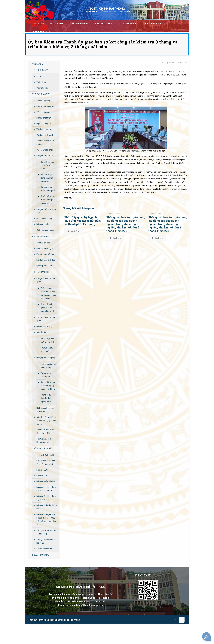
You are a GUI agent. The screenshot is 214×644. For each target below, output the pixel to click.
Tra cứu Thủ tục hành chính (46, 319)
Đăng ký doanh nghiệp (46, 358)
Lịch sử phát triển (44, 118)
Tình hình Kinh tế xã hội (46, 455)
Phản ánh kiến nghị (44, 248)
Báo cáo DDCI (42, 470)
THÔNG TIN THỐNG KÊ (42, 449)
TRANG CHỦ (38, 64)
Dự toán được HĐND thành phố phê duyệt (48, 178)
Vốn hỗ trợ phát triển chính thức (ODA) (45, 431)
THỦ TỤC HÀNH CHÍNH (42, 272)
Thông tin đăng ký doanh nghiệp (48, 366)
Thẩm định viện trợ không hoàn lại (44, 441)
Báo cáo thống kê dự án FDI (47, 507)
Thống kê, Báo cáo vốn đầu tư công (46, 532)
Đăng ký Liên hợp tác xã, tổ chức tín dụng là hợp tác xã (47, 421)
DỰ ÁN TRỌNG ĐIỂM (41, 555)
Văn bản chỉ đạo (43, 243)
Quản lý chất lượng (44, 219)
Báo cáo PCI (42, 476)
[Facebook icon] (175, 620)
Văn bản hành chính (45, 135)
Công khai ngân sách (45, 156)
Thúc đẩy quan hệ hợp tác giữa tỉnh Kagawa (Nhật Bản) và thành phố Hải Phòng (83, 221)
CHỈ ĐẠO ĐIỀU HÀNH (41, 236)
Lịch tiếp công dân (44, 266)
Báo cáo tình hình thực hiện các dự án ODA (46, 489)
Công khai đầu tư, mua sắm (46, 211)
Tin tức (39, 76)
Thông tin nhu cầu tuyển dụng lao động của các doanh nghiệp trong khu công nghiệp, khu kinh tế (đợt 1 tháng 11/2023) (168, 224)
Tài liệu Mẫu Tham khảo (46, 375)
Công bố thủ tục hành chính (46, 280)
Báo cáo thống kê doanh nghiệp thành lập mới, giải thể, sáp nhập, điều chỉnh (47, 520)
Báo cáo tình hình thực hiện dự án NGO (46, 498)
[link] (57, 28)
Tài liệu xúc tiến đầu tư (46, 549)
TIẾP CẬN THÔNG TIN (41, 94)
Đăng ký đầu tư (43, 332)
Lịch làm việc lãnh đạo (46, 260)
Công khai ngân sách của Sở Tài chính (47, 165)
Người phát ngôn (44, 124)
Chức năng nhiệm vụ (45, 106)
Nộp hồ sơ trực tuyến (45, 327)
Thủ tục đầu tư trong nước (47, 350)
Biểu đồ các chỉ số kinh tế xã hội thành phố (46, 462)
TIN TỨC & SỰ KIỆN (40, 70)
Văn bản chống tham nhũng (45, 142)
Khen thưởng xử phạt (45, 254)
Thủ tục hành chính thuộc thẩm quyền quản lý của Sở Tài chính (48, 293)
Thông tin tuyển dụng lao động (46, 541)
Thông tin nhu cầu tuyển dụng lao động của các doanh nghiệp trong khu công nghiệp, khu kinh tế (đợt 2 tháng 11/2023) (126, 224)
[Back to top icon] (182, 620)
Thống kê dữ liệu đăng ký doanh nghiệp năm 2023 (48, 398)
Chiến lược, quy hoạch (46, 230)
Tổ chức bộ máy (43, 101)
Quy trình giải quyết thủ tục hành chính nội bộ (48, 308)
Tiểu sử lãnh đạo (43, 112)
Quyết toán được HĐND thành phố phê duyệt (48, 200)
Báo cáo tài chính (44, 224)
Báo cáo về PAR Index (46, 481)
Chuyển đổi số (42, 88)
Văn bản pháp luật (44, 129)
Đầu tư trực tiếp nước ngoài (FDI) (47, 340)
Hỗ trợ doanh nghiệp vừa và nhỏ (45, 410)
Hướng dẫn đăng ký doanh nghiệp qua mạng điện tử (48, 386)
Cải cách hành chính (45, 150)
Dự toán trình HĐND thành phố (48, 189)
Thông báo (41, 82)
